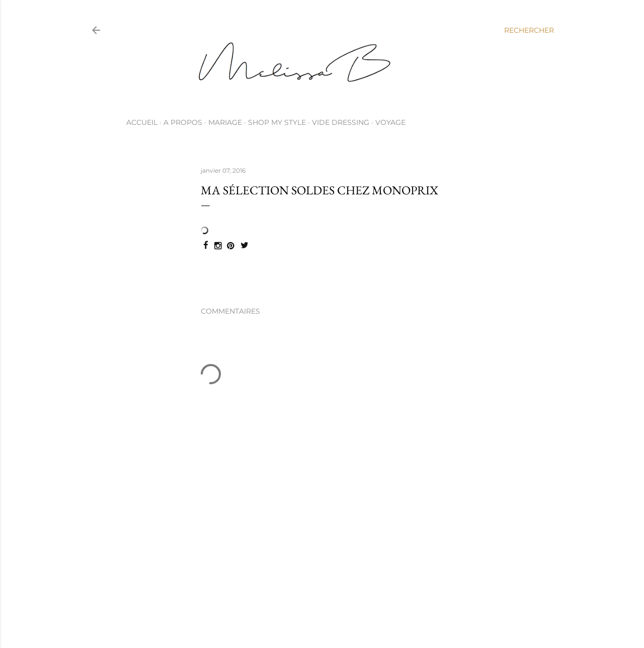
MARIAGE (225, 122)
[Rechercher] (529, 30)
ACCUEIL (142, 122)
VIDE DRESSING (341, 122)
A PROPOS (183, 122)
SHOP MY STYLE (277, 122)
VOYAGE (390, 122)
